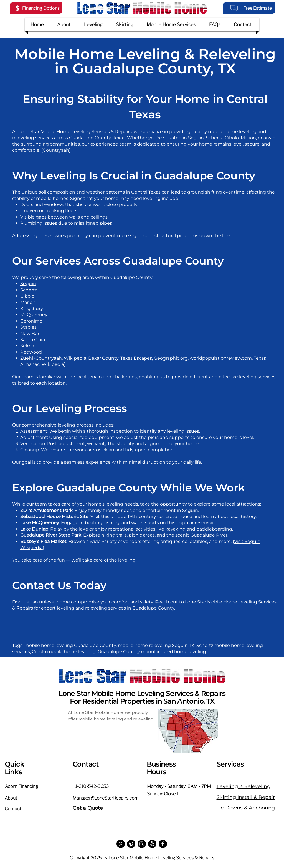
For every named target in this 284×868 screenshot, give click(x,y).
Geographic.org (171, 358)
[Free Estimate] (249, 8)
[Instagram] (142, 844)
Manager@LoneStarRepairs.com (106, 798)
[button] (36, 8)
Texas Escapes (136, 358)
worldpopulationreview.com (221, 358)
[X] (121, 844)
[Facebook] (163, 844)
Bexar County (103, 358)
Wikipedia (75, 358)
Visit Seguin (247, 541)
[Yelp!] (152, 844)
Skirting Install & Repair (246, 797)
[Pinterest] (131, 844)
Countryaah (56, 150)
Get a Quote (88, 808)
